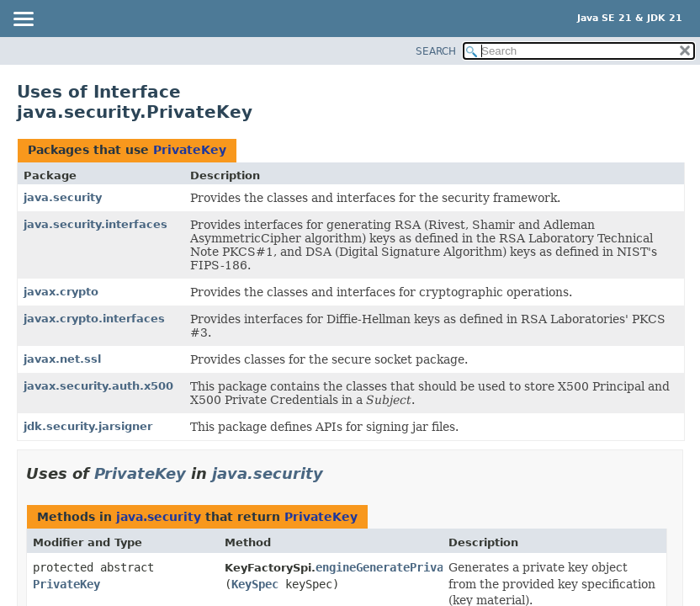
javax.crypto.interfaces (94, 319)
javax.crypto (61, 292)
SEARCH (436, 51)
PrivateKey (190, 150)
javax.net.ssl (62, 359)
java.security (63, 197)
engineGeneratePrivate (386, 567)
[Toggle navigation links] (23, 20)
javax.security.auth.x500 (98, 386)
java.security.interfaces (95, 224)
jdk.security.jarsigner (88, 426)
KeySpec (255, 584)
